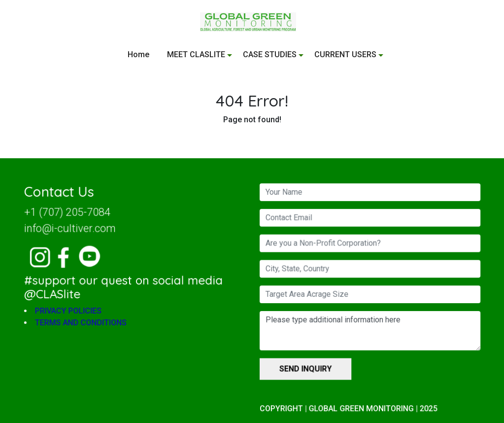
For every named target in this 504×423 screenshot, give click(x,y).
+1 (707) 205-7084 (70, 213)
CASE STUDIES (270, 54)
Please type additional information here (368, 330)
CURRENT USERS (345, 54)
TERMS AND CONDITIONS (83, 323)
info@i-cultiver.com (73, 229)
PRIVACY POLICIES (71, 311)
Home (138, 54)
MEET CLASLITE (196, 54)
